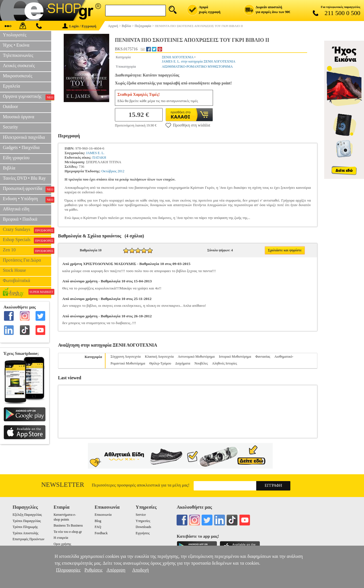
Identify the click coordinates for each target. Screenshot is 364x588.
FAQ (98, 527)
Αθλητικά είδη (16, 209)
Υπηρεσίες (143, 521)
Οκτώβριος (109, 171)
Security (10, 127)
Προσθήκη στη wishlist (188, 125)
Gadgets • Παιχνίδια (21, 147)
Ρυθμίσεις (93, 570)
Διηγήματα (183, 363)
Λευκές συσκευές (19, 66)
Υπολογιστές (15, 35)
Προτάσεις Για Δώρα (22, 260)
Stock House (14, 270)
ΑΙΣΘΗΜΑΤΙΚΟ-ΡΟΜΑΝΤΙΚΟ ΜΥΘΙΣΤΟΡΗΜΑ (197, 67)
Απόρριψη (116, 570)
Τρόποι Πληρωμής (25, 527)
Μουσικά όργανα (18, 117)
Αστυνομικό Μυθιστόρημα (196, 357)
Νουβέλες (201, 363)
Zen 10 (27, 250)
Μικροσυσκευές (18, 76)
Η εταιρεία (61, 538)
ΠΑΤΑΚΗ (99, 158)
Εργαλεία (11, 86)
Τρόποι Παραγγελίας (27, 521)
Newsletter (63, 485)
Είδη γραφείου (16, 158)
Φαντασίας (263, 357)
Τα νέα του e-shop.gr (68, 532)
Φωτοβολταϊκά (16, 280)
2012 (121, 171)
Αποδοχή (141, 570)
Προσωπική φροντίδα (27, 189)
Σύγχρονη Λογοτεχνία (126, 357)
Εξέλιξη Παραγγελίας (27, 515)
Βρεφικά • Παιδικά (20, 219)
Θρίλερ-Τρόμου (160, 363)
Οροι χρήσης (62, 544)
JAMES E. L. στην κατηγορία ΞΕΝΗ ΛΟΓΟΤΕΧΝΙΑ (199, 61)
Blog (98, 521)
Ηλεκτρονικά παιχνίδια (24, 137)
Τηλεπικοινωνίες (18, 55)
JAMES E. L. (95, 153)
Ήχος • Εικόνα (16, 45)
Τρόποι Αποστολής (25, 533)
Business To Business (68, 525)
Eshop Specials (27, 240)
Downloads (143, 527)
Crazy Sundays (27, 230)
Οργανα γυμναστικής (27, 97)
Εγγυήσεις (143, 533)
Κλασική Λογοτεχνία (159, 357)
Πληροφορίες (68, 570)
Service (141, 515)
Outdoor (10, 106)
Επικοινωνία (103, 515)
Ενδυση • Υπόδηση (27, 199)
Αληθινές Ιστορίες (224, 363)
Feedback (101, 533)
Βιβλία (9, 168)
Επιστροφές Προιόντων (28, 539)
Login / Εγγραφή (79, 26)
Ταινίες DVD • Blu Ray (24, 178)
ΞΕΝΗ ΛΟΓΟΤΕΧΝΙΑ (178, 57)
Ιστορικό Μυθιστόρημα (235, 357)
